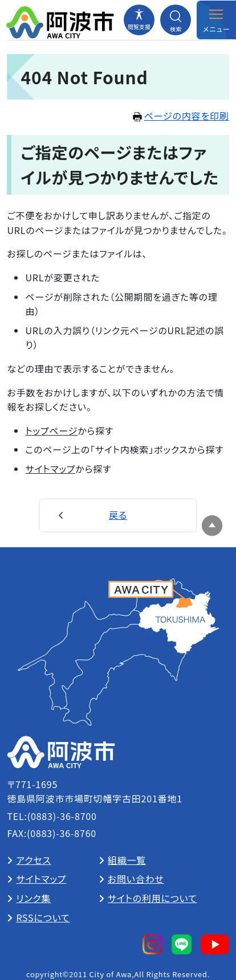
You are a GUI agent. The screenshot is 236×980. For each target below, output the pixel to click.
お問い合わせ (136, 879)
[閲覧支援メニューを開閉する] (139, 20)
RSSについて (43, 917)
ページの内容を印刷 (181, 116)
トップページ (51, 430)
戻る (118, 515)
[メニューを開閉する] (216, 20)
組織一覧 (127, 860)
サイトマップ (50, 469)
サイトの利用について (152, 898)
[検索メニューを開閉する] (176, 20)
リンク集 (33, 898)
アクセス (33, 860)
